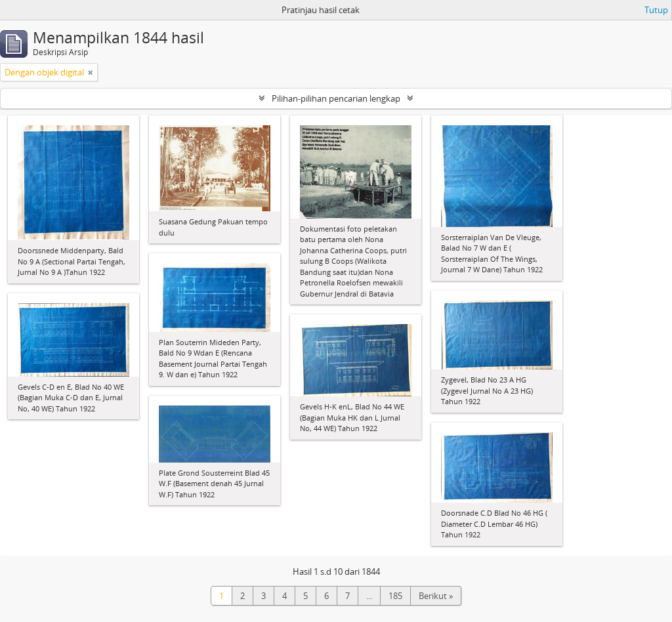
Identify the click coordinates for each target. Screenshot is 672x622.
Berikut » (436, 596)
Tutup (656, 10)
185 (395, 596)
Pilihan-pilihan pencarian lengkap (336, 98)
